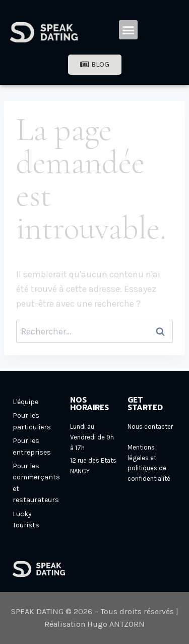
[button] (129, 30)
